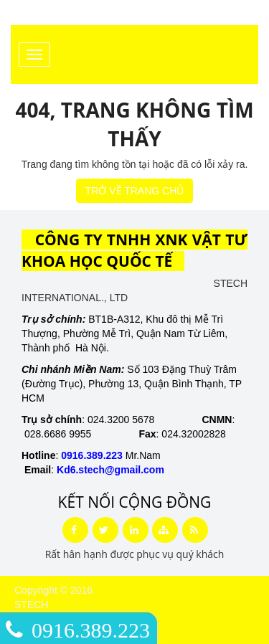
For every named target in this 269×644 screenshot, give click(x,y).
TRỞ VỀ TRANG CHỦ (135, 191)
